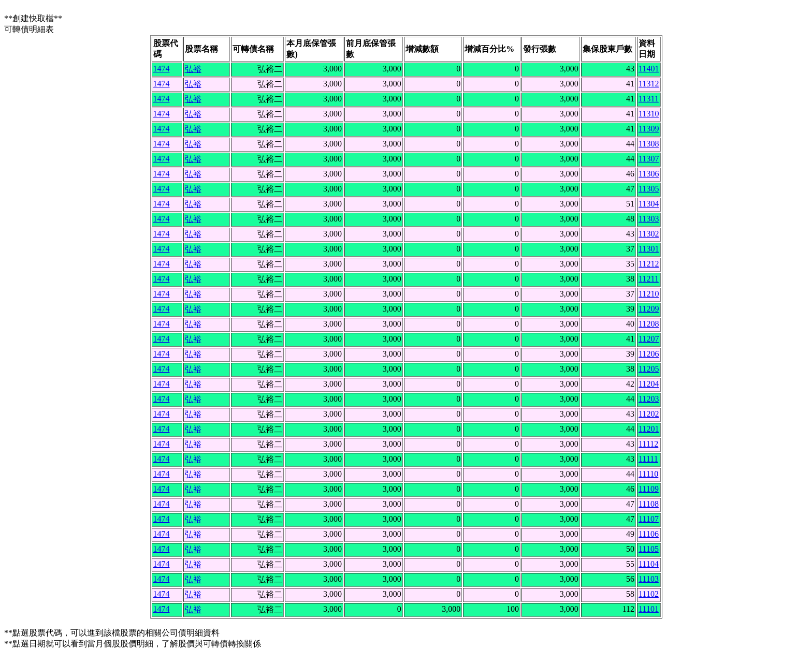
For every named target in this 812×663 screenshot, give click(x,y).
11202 (649, 414)
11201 (649, 429)
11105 (649, 549)
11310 (649, 114)
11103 (649, 579)
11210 (649, 294)
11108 (649, 504)
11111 (648, 459)
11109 (649, 489)
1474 (162, 69)
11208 (649, 324)
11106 (649, 534)
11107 (649, 519)
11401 (649, 69)
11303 (649, 219)
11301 (649, 249)
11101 (649, 609)
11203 (649, 399)
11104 (649, 564)
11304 (649, 204)
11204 (649, 384)
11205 (649, 369)
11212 (649, 264)
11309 (649, 129)
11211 (649, 279)
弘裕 (193, 69)
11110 (648, 474)
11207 (649, 339)
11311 (649, 99)
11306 (649, 174)
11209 (649, 309)
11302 (649, 234)
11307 (649, 159)
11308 (649, 144)
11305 (649, 189)
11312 (649, 84)
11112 (648, 444)
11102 (649, 594)
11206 (649, 354)
